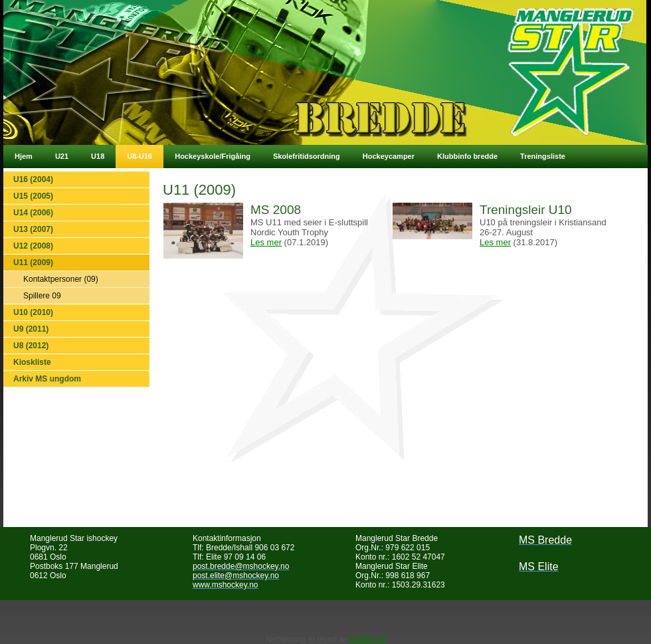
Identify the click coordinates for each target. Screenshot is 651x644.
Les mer (266, 242)
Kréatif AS (368, 639)
